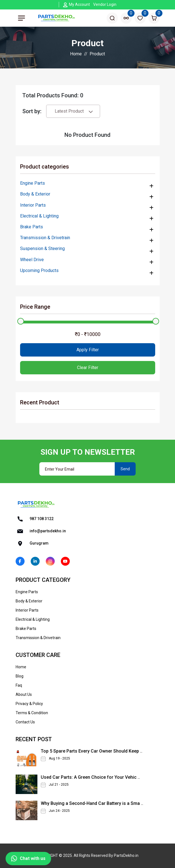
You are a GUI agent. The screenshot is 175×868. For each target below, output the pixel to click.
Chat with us (28, 859)
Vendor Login (105, 4)
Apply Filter (88, 350)
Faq (19, 685)
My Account (79, 4)
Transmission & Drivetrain (45, 238)
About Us (24, 694)
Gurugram (32, 543)
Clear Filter (88, 368)
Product (97, 54)
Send (125, 469)
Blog (20, 676)
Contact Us (25, 722)
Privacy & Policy (29, 704)
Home (76, 54)
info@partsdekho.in (41, 531)
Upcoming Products (39, 270)
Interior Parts (33, 205)
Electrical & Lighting (39, 216)
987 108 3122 (35, 519)
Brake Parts (32, 227)
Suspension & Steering (42, 248)
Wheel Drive (32, 260)
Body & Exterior (35, 194)
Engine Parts (33, 183)
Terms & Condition (32, 713)
